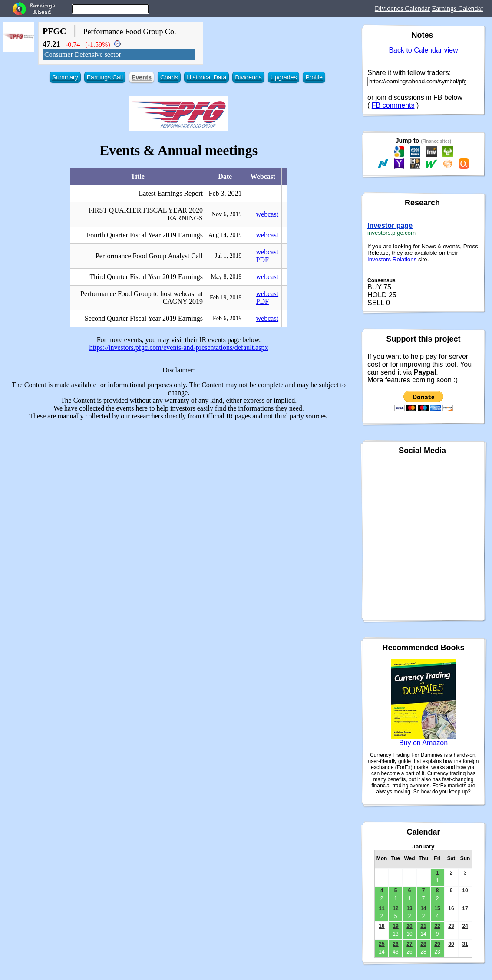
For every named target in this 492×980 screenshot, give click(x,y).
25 (381, 944)
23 (451, 926)
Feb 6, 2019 (227, 318)
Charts (169, 77)
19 (395, 926)
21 (423, 926)
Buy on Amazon (423, 743)
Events (142, 77)
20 (409, 926)
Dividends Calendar (403, 8)
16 (451, 908)
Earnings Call (105, 77)
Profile (314, 77)
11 (381, 908)
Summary (65, 77)
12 (395, 908)
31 (465, 944)
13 (409, 908)
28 (423, 944)
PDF (263, 260)
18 (381, 926)
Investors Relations (392, 259)
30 (451, 944)
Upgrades (284, 77)
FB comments (393, 105)
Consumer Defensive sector (83, 54)
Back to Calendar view (423, 50)
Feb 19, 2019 (226, 298)
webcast (267, 214)
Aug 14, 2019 (225, 235)
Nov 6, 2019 (227, 214)
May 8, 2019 (226, 277)
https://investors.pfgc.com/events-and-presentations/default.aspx (179, 347)
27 (409, 944)
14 (423, 908)
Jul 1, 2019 (228, 256)
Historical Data (206, 77)
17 (465, 908)
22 (437, 926)
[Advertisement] (179, 488)
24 (465, 926)
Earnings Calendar (457, 8)
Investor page (390, 225)
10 (465, 891)
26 (395, 944)
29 (437, 944)
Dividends (248, 77)
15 (437, 908)
